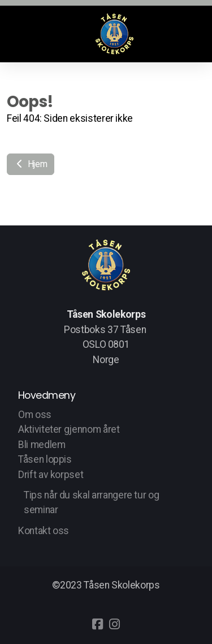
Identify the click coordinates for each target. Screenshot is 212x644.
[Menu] (24, 34)
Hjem (31, 164)
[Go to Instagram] (115, 624)
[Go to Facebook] (98, 624)
